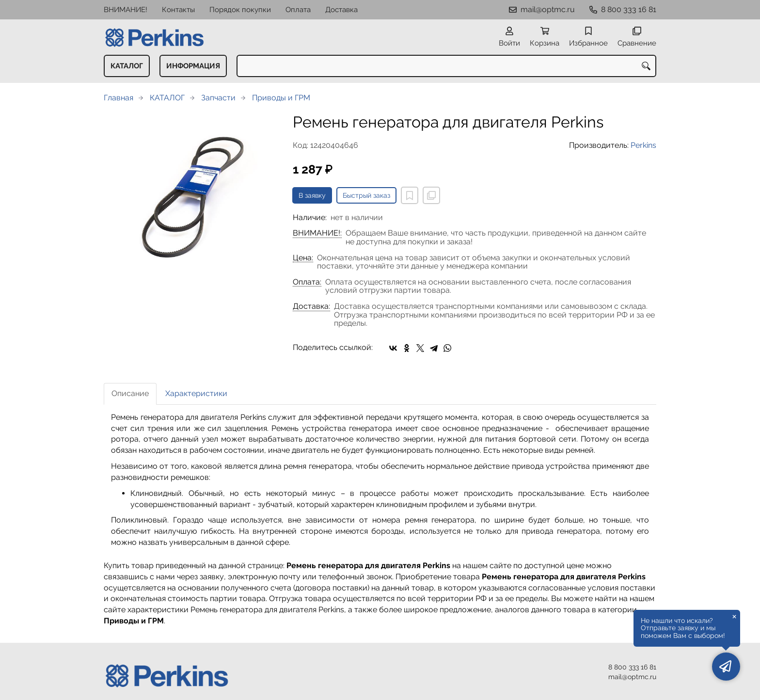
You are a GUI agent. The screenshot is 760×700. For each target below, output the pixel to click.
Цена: (303, 258)
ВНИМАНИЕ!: (317, 233)
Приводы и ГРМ (281, 98)
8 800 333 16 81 (629, 9)
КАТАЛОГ (127, 66)
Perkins (643, 145)
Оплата (298, 10)
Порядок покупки (240, 10)
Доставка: (311, 306)
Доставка (341, 10)
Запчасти (218, 98)
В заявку (312, 195)
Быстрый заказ (366, 195)
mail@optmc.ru (548, 9)
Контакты (178, 10)
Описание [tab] (130, 393)
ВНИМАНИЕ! (126, 10)
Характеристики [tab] (196, 393)
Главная (119, 98)
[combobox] (446, 66)
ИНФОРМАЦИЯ (193, 66)
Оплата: (307, 282)
